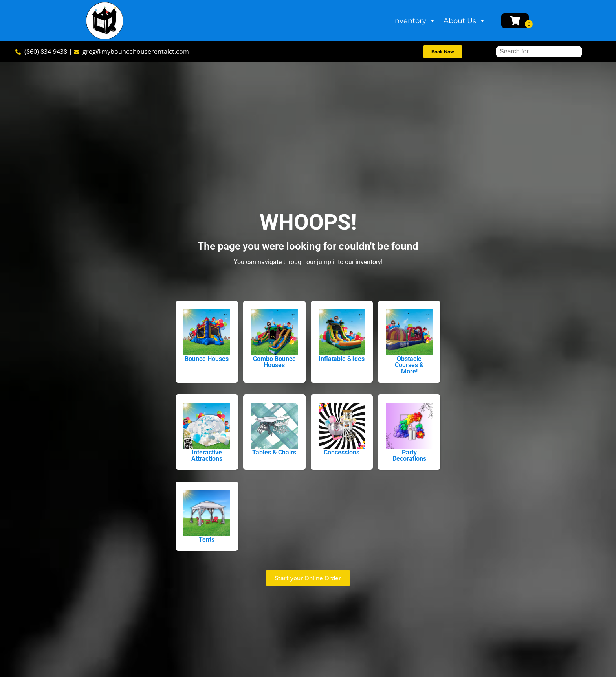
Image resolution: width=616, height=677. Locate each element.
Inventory (414, 21)
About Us (465, 21)
